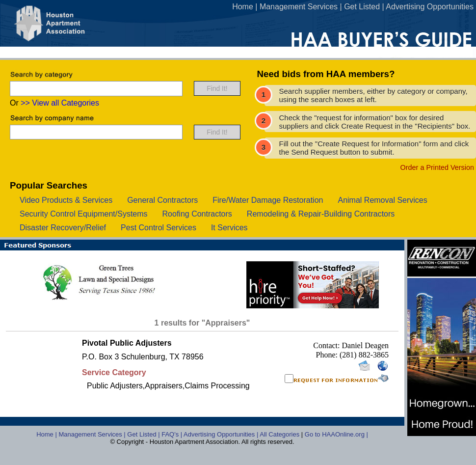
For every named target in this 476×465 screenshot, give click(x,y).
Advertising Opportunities (430, 7)
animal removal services (382, 200)
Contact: (327, 345)
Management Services (299, 7)
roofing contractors (197, 214)
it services (229, 228)
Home (243, 7)
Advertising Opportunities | (222, 434)
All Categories (280, 434)
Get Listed (362, 7)
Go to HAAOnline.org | (336, 434)
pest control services (159, 228)
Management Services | (93, 434)
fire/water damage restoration (268, 200)
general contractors (162, 200)
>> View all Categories (60, 103)
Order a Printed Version (437, 167)
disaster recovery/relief (63, 228)
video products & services (66, 200)
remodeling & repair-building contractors (321, 214)
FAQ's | (172, 434)
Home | (47, 434)
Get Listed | (144, 434)
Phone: (328, 355)
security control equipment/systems (84, 214)
